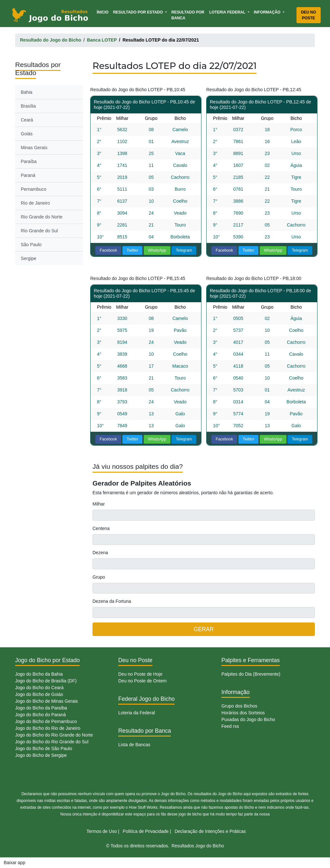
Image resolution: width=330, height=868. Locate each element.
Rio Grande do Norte (42, 217)
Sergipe (29, 258)
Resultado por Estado (139, 12)
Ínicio (104, 12)
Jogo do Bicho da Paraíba (41, 708)
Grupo (99, 577)
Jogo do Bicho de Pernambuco (46, 721)
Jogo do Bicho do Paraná (40, 715)
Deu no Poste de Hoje (140, 674)
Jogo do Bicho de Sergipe (41, 755)
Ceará (27, 120)
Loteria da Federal (137, 713)
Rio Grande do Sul (39, 231)
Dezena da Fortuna (112, 601)
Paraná (28, 175)
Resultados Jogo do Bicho (198, 846)
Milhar (99, 504)
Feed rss (230, 726)
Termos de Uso (102, 831)
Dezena (100, 553)
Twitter (132, 250)
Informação (268, 12)
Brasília (29, 106)
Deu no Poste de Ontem (142, 681)
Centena (101, 528)
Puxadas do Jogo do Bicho (248, 719)
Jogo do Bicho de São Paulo (44, 748)
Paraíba (29, 161)
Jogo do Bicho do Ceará (39, 688)
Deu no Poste (309, 15)
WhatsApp (157, 250)
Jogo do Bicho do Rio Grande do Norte (54, 735)
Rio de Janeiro (35, 203)
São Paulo (31, 245)
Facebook (108, 250)
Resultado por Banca (188, 15)
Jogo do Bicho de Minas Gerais (47, 701)
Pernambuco (34, 189)
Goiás (27, 134)
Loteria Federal (228, 12)
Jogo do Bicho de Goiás (39, 694)
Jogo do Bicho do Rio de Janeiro (48, 728)
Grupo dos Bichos (239, 706)
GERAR (204, 629)
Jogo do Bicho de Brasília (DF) (46, 681)
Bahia (27, 92)
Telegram (184, 250)
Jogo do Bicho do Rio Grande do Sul (52, 742)
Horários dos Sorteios (243, 713)
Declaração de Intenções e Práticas (210, 831)
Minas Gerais (34, 148)
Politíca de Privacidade (146, 831)
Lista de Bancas (134, 745)
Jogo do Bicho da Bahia (39, 674)
